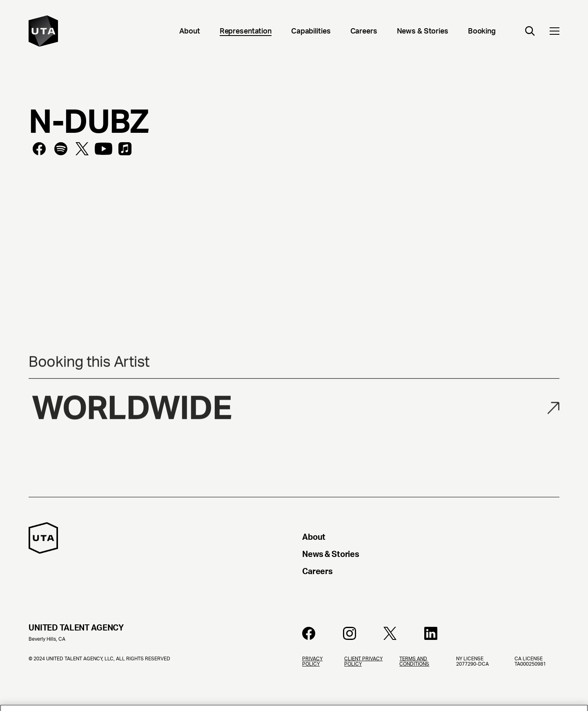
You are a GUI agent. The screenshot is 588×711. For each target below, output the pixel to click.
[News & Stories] (423, 32)
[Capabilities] (311, 32)
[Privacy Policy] (317, 684)
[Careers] (364, 32)
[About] (189, 32)
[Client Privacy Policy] (365, 684)
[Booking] (482, 32)
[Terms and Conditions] (421, 684)
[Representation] (246, 32)
